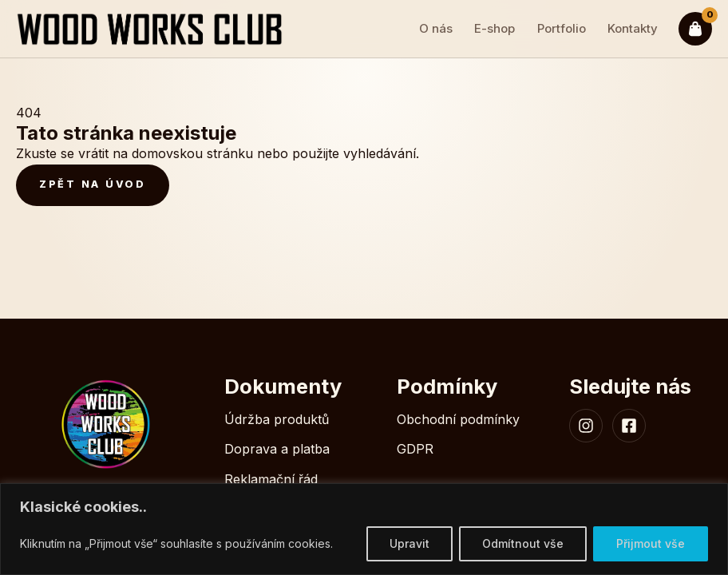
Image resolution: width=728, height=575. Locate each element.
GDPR (415, 449)
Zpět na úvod (93, 184)
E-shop (495, 28)
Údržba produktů (277, 419)
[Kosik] (695, 29)
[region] (364, 529)
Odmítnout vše (523, 543)
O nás (436, 28)
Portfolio (562, 28)
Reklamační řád (271, 479)
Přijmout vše (651, 543)
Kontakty (633, 28)
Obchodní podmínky (458, 419)
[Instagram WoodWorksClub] (586, 426)
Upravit (409, 543)
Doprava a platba (277, 449)
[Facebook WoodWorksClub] (629, 426)
